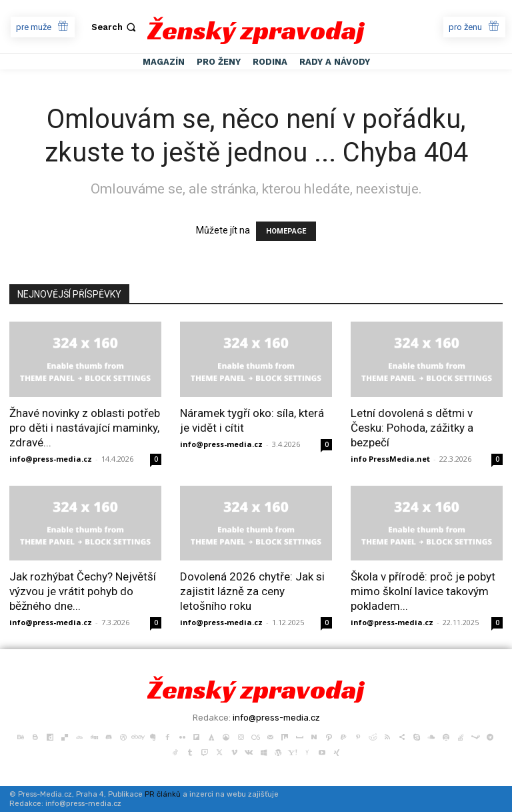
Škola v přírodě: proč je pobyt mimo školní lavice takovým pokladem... (423, 591)
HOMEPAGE (286, 231)
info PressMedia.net (390, 459)
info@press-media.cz (51, 459)
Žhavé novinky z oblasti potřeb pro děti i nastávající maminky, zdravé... (85, 428)
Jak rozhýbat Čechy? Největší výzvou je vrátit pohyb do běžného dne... (83, 591)
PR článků (163, 794)
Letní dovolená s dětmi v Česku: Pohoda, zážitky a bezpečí (412, 428)
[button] (115, 27)
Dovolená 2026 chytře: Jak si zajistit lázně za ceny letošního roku (252, 591)
